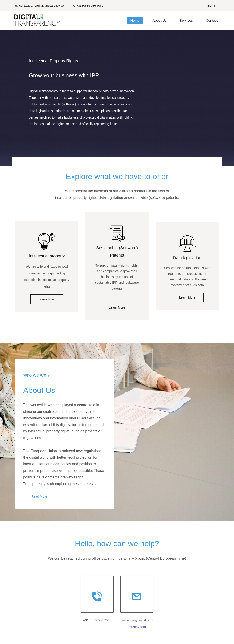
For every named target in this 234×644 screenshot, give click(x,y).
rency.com (138, 629)
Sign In (212, 6)
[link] (47, 238)
